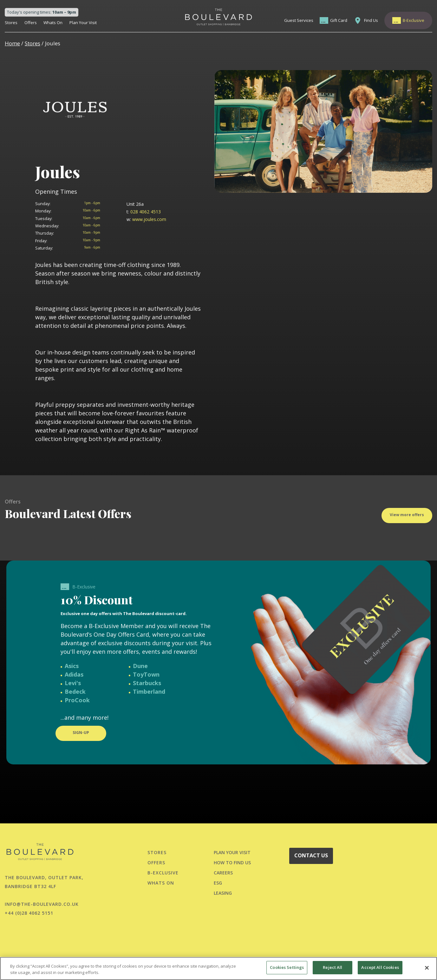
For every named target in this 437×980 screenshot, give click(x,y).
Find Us (371, 20)
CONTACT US (311, 855)
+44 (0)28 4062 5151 (29, 913)
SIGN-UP (81, 739)
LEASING (223, 893)
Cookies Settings (287, 967)
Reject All (333, 967)
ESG (218, 883)
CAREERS (223, 873)
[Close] (427, 968)
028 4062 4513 (144, 212)
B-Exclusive (414, 20)
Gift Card (339, 20)
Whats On (53, 23)
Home (12, 43)
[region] (218, 968)
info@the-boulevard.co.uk (42, 904)
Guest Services (299, 20)
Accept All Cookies (380, 967)
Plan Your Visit (83, 23)
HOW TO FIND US (232, 863)
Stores (11, 23)
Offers (31, 23)
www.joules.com (146, 219)
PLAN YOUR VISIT (232, 852)
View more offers (407, 521)
